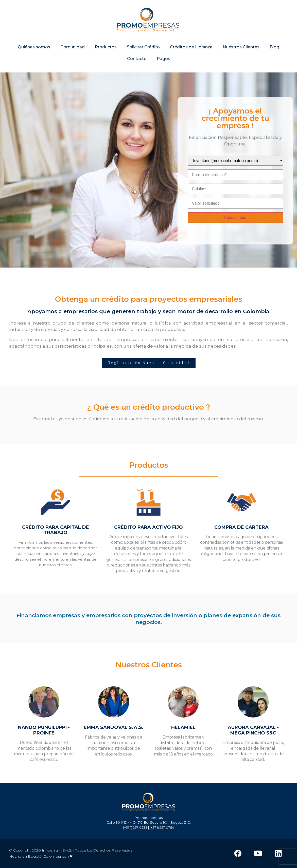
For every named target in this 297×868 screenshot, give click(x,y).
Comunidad (73, 49)
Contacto (137, 60)
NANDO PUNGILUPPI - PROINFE (44, 730)
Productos (106, 49)
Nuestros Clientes (241, 49)
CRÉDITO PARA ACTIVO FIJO (148, 527)
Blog (274, 49)
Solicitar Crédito (143, 49)
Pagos (163, 60)
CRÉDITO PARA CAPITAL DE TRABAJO (56, 530)
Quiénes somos (34, 49)
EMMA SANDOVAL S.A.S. (114, 727)
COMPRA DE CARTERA (241, 527)
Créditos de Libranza (191, 49)
